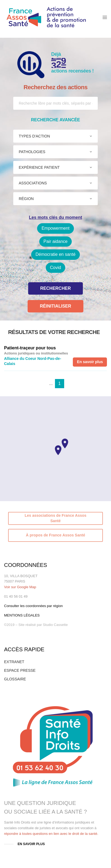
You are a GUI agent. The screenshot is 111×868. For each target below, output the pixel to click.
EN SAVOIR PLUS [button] (31, 844)
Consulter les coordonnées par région (33, 606)
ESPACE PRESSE (20, 670)
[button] (58, 450)
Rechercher (56, 288)
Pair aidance (56, 241)
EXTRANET (14, 662)
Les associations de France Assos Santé (56, 518)
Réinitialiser (56, 306)
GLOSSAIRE (15, 679)
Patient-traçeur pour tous (30, 348)
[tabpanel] (56, 356)
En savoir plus (90, 362)
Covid (56, 268)
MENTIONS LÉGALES (22, 615)
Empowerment (55, 228)
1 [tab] (59, 383)
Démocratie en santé (56, 254)
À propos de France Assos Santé (56, 535)
